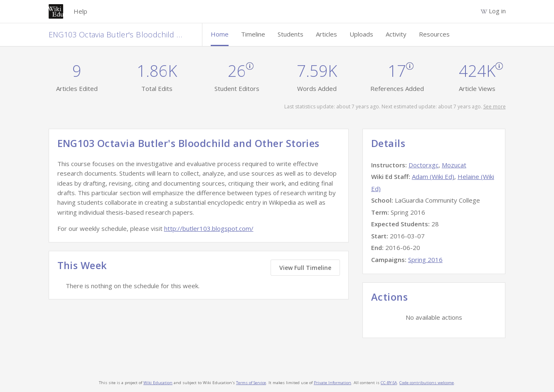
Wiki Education (158, 383)
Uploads (361, 34)
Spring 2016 (425, 260)
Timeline (253, 34)
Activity (396, 34)
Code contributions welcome (427, 383)
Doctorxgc (424, 165)
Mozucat (454, 165)
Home (220, 34)
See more (495, 107)
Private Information (332, 383)
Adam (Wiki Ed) (433, 176)
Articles (326, 34)
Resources (434, 34)
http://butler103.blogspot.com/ (209, 228)
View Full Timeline (305, 268)
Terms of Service (251, 383)
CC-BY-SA (389, 383)
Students (291, 34)
